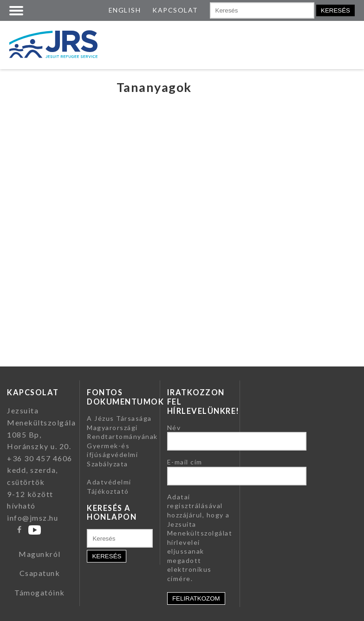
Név (174, 428)
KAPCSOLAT (175, 10)
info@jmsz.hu (32, 518)
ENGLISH (125, 10)
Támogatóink (40, 592)
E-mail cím (185, 462)
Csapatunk (40, 573)
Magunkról (40, 554)
